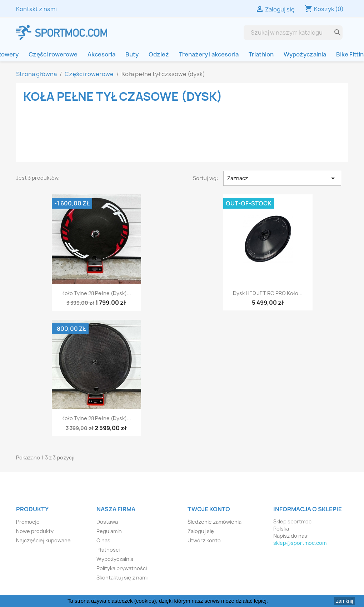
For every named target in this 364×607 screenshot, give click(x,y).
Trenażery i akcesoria (209, 54)
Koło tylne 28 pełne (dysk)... (96, 293)
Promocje (28, 522)
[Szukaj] (287, 33)
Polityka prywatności (122, 568)
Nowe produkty (35, 531)
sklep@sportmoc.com (300, 543)
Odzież (159, 54)
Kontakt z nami (36, 9)
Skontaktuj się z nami (122, 578)
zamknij (345, 601)
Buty (132, 54)
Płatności (108, 550)
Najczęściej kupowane (43, 540)
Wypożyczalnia (305, 54)
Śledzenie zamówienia (215, 522)
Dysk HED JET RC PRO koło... (268, 293)
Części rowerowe (53, 54)
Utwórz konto (204, 540)
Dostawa (107, 522)
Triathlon (261, 54)
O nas (103, 540)
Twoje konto (209, 509)
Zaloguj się (201, 531)
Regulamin (109, 531)
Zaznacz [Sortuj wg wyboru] (282, 178)
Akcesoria (101, 54)
